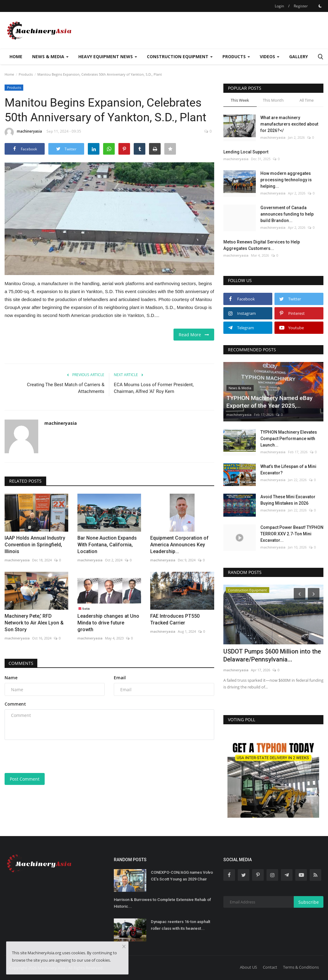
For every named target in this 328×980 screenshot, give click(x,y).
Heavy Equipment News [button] (108, 57)
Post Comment (25, 779)
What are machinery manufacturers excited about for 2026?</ (289, 124)
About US (248, 967)
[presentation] (51, 756)
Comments (22, 663)
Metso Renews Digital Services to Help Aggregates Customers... (262, 245)
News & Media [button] (50, 57)
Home (16, 57)
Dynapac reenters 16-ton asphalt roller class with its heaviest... (181, 925)
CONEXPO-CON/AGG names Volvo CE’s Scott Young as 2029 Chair (182, 876)
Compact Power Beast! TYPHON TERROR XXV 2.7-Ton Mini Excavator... (292, 534)
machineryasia (23, 132)
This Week (240, 100)
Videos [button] (270, 57)
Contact (270, 967)
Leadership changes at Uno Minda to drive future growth (108, 623)
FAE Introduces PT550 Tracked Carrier (175, 619)
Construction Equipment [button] (180, 57)
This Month (273, 100)
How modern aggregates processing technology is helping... (286, 180)
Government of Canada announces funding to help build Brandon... (287, 214)
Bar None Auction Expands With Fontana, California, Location (107, 545)
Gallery (298, 57)
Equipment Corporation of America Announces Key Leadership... (179, 545)
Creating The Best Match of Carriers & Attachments (66, 388)
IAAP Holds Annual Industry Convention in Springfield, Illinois (35, 545)
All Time (307, 100)
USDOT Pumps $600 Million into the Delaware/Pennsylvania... (272, 655)
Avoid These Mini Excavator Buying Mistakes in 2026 (288, 500)
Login (279, 6)
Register (301, 6)
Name (11, 678)
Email (120, 678)
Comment (15, 704)
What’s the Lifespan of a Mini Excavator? (288, 470)
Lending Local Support (246, 152)
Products (26, 74)
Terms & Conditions (301, 967)
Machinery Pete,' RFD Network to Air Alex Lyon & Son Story (34, 623)
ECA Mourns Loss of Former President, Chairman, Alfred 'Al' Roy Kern (154, 388)
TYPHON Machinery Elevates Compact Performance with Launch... (289, 439)
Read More (194, 335)
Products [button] (236, 57)
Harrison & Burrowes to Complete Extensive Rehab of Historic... (162, 903)
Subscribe (309, 902)
